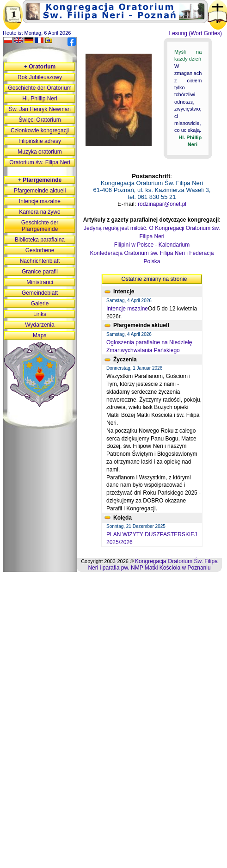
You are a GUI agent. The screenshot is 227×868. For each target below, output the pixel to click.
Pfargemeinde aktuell (40, 191)
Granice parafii (40, 272)
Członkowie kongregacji (40, 130)
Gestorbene (40, 250)
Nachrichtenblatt (40, 261)
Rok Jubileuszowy (40, 77)
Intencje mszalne (127, 309)
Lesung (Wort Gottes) (196, 33)
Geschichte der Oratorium (40, 88)
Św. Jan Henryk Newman (40, 109)
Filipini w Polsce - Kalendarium (152, 245)
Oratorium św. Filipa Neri (40, 162)
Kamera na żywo (40, 212)
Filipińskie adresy (40, 141)
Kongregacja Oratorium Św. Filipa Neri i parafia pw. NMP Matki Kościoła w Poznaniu (153, 564)
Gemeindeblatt (40, 293)
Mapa (40, 335)
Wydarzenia (40, 325)
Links (40, 314)
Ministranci (40, 282)
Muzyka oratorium (40, 152)
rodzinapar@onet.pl (162, 204)
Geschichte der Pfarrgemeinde (40, 226)
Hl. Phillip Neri (40, 99)
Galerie (40, 304)
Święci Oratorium (40, 120)
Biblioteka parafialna (40, 240)
